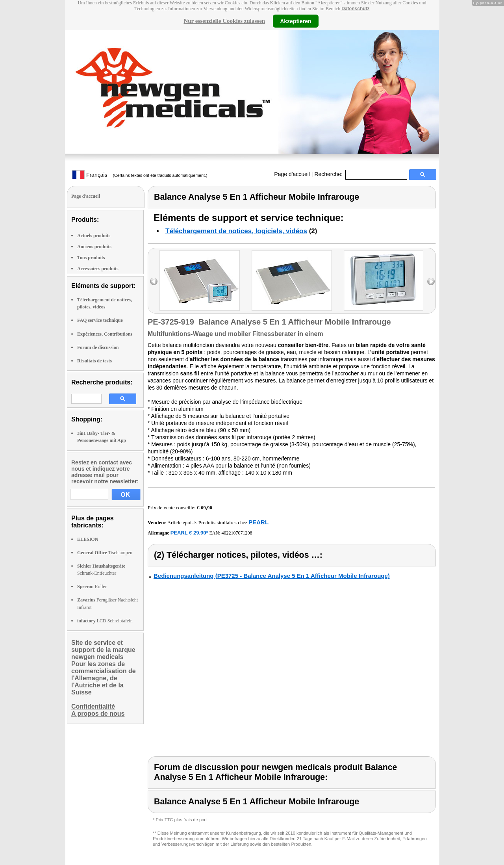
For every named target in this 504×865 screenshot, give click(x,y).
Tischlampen (105, 553)
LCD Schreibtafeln (105, 621)
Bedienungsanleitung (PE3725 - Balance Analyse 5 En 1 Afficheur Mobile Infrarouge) (272, 576)
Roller (92, 587)
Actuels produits (94, 236)
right (431, 281)
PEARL (258, 522)
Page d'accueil (292, 174)
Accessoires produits (98, 269)
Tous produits (91, 258)
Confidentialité (93, 706)
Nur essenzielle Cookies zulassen (224, 21)
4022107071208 (237, 533)
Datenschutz (355, 9)
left (154, 281)
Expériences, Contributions (105, 334)
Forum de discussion (98, 347)
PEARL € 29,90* (189, 533)
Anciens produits (94, 247)
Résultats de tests (94, 361)
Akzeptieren (296, 21)
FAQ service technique (100, 320)
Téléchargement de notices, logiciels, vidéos (236, 231)
